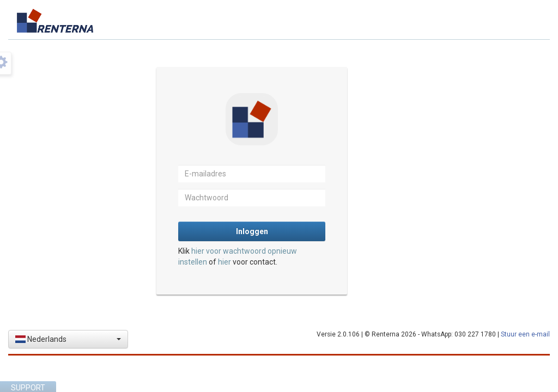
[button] (68, 339)
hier (225, 262)
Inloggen (252, 231)
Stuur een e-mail (525, 334)
